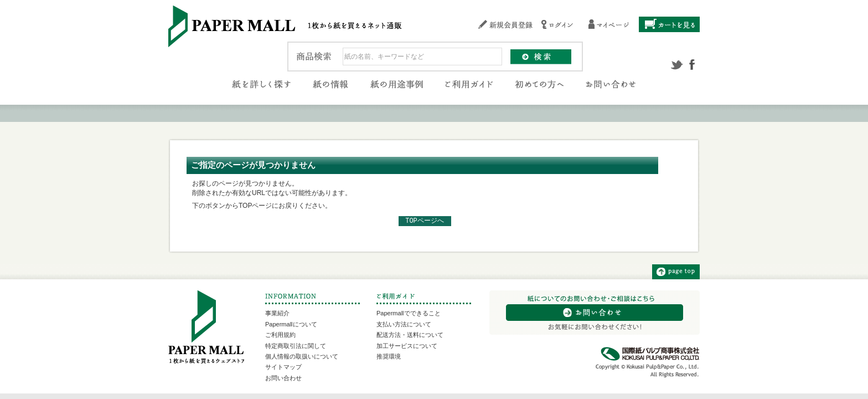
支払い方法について (404, 324)
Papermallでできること (409, 313)
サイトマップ (283, 367)
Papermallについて (291, 324)
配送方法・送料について (410, 335)
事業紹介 (277, 313)
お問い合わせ (283, 378)
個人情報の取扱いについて (302, 356)
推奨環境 (389, 356)
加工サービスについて (407, 346)
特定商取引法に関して (296, 346)
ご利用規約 (280, 335)
